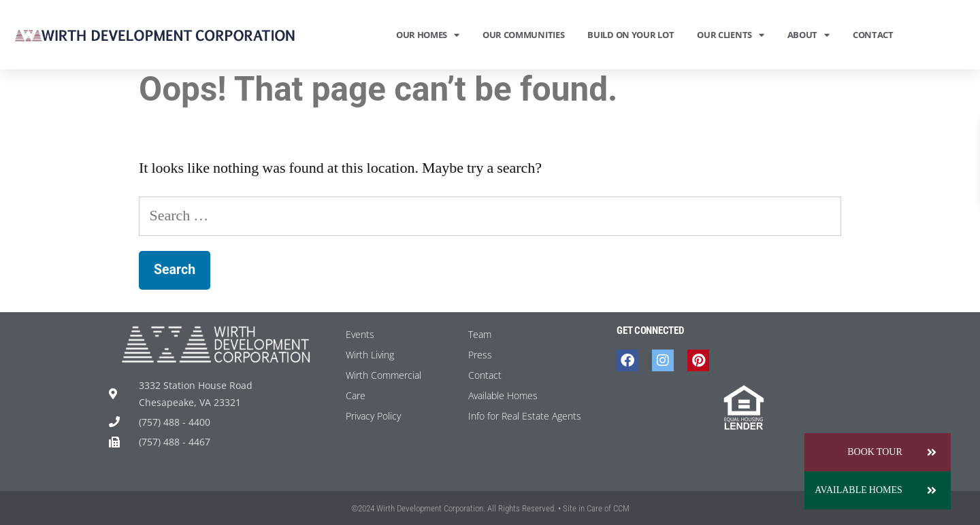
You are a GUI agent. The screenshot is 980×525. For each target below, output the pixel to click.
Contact (873, 35)
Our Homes (428, 35)
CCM (621, 508)
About (808, 35)
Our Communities (524, 35)
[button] (932, 490)
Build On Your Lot (631, 35)
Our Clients (730, 35)
